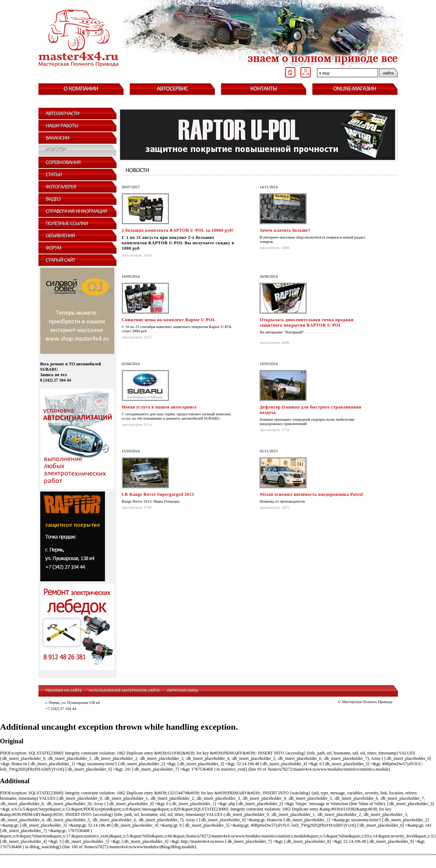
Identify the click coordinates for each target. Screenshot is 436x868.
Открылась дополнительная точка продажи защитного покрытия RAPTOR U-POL (306, 322)
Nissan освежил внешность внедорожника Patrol (311, 494)
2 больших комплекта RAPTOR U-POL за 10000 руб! (178, 230)
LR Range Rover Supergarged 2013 (158, 494)
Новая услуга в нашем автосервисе (159, 407)
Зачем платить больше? (285, 230)
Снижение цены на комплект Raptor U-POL (169, 320)
